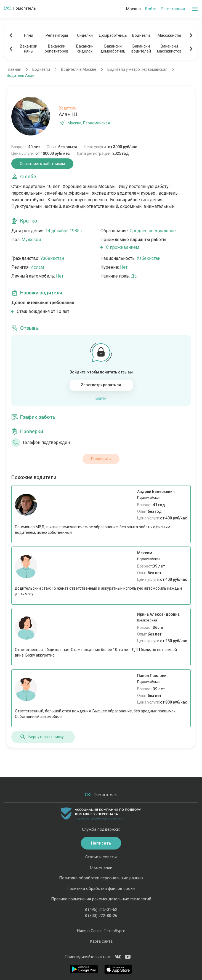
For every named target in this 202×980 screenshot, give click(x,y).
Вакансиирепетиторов (57, 49)
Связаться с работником (42, 164)
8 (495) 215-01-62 (101, 910)
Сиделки (85, 35)
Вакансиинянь (29, 49)
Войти (151, 9)
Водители (141, 35)
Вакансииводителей (141, 49)
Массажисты (169, 35)
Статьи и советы (101, 857)
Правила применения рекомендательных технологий (101, 899)
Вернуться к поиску (42, 737)
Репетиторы (57, 35)
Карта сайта (101, 941)
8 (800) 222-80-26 (101, 916)
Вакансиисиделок (85, 49)
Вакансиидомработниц (113, 49)
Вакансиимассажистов (169, 49)
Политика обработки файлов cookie (101, 888)
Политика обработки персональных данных (101, 878)
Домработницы (113, 35)
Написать (101, 843)
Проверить (101, 459)
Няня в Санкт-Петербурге (101, 931)
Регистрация (173, 9)
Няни (29, 35)
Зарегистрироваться (101, 385)
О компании (101, 867)
